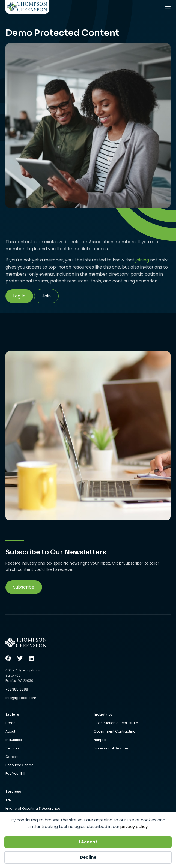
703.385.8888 (17, 689)
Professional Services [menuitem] (111, 748)
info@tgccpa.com (21, 698)
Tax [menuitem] (8, 800)
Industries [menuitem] (14, 740)
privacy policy (134, 826)
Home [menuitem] (10, 723)
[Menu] (168, 7)
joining (142, 260)
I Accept (88, 842)
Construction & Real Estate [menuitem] (116, 723)
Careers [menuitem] (12, 757)
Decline (88, 857)
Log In (19, 296)
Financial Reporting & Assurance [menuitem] (33, 809)
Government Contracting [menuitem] (115, 732)
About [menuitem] (10, 732)
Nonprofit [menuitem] (101, 740)
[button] (24, 587)
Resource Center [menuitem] (19, 765)
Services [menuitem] (12, 749)
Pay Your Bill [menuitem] (15, 774)
